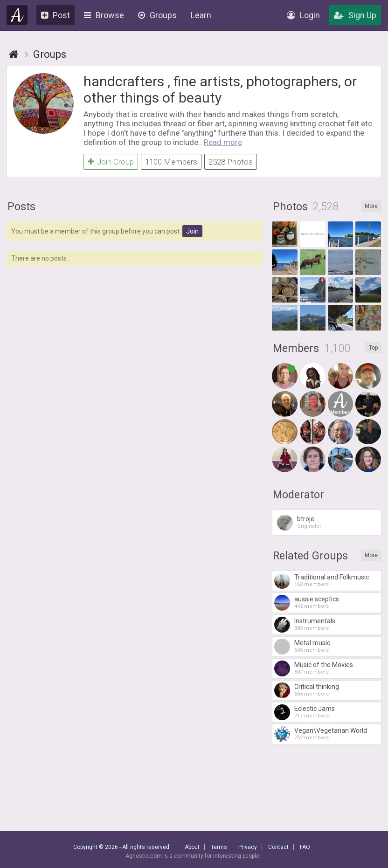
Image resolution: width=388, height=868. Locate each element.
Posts (21, 207)
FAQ (305, 847)
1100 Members (171, 162)
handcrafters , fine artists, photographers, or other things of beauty (220, 90)
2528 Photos (231, 162)
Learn (201, 15)
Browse (104, 15)
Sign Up (355, 15)
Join (192, 231)
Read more (223, 142)
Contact (278, 847)
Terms (219, 847)
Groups (157, 15)
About (192, 847)
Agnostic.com (17, 15)
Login (303, 15)
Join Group (111, 162)
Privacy (248, 847)
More (371, 206)
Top (373, 348)
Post (55, 15)
